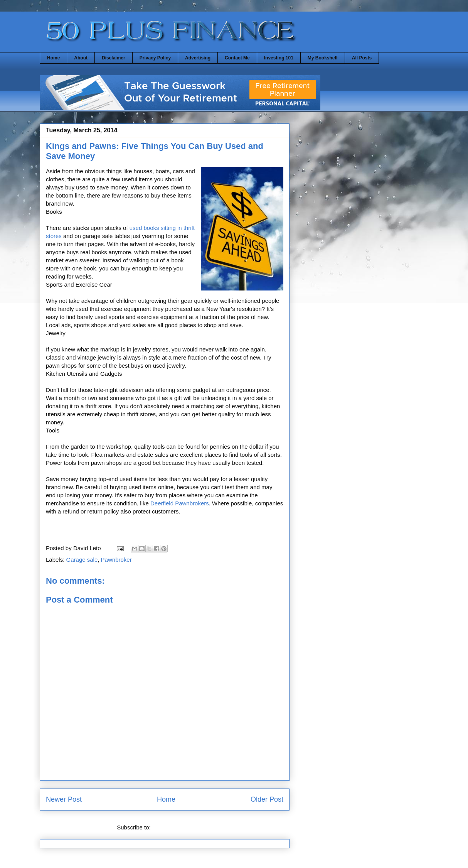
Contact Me (237, 58)
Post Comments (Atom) (182, 827)
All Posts (362, 58)
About (81, 58)
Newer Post (64, 799)
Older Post (267, 799)
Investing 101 (279, 58)
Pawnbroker (116, 560)
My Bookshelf (323, 58)
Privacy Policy (155, 58)
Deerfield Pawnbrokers (180, 503)
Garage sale (82, 560)
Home (53, 58)
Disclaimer (114, 58)
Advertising (198, 58)
